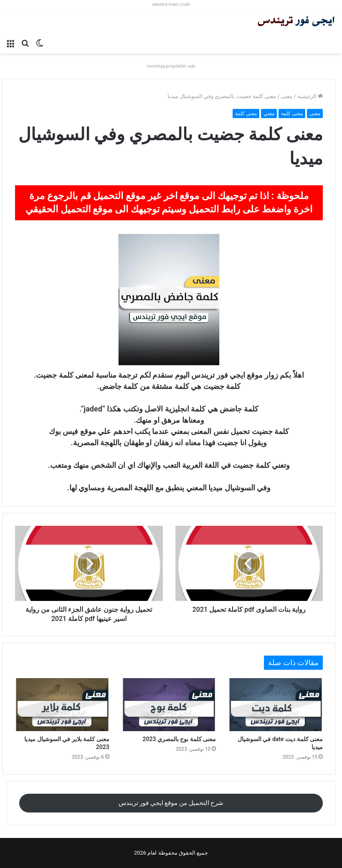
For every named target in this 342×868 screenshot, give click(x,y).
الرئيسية (310, 96)
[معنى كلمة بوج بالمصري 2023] (169, 705)
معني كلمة (246, 114)
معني (269, 114)
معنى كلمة (292, 114)
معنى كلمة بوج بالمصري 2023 (179, 739)
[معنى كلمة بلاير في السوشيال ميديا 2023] (62, 705)
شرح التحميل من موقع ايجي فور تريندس (171, 803)
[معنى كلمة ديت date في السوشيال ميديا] (276, 705)
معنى (286, 96)
